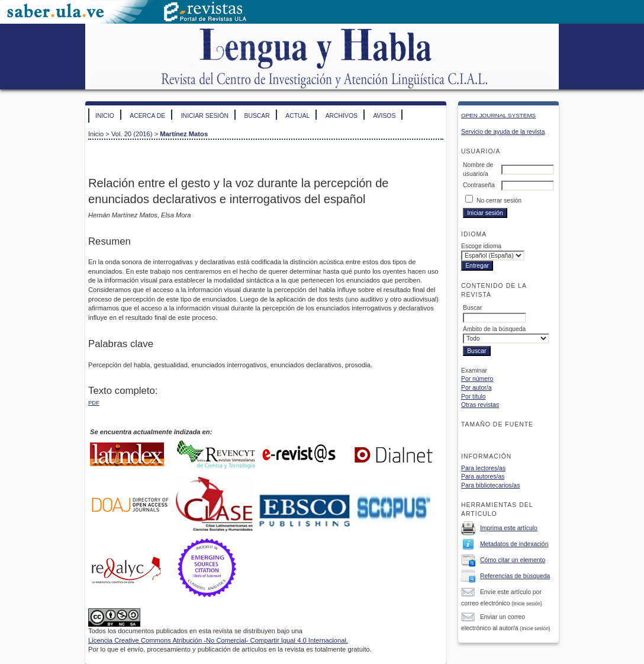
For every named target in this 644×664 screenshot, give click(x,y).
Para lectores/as (483, 468)
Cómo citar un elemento (513, 560)
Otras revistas (480, 405)
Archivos (342, 116)
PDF (94, 402)
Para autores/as (483, 477)
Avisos (384, 116)
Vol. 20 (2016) (132, 134)
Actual (297, 116)
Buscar (257, 116)
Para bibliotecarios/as (490, 485)
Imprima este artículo (509, 528)
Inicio (105, 116)
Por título (474, 397)
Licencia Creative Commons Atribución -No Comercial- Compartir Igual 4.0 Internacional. (218, 640)
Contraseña (479, 185)
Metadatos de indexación (514, 544)
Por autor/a (476, 388)
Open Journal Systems (498, 115)
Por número (477, 379)
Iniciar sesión (205, 116)
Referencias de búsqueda (515, 576)
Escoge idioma (481, 246)
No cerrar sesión (499, 201)
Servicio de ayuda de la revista (503, 132)
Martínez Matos (184, 134)
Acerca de (147, 116)
